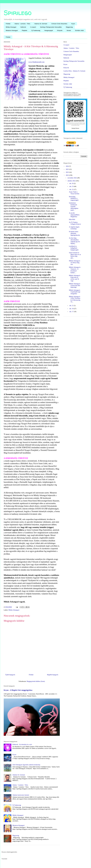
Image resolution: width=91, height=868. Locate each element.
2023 (68, 172)
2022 (68, 175)
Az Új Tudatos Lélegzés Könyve (75, 223)
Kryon (73, 24)
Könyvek (60, 30)
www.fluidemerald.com (36, 62)
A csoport (33, 27)
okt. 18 (72, 309)
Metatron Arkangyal (12, 30)
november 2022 (72, 178)
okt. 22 (72, 189)
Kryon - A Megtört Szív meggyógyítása (18, 690)
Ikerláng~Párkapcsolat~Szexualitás (51, 27)
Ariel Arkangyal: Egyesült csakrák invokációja (26, 765)
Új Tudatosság (36, 30)
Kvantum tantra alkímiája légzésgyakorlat (74, 233)
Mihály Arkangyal (11, 27)
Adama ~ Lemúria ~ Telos (22, 24)
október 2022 (72, 181)
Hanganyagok (49, 30)
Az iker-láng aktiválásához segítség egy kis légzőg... (74, 241)
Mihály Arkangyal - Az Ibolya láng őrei (75, 263)
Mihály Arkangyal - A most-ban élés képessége (75, 286)
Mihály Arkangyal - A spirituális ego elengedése (75, 292)
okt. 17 (72, 312)
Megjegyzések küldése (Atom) (36, 681)
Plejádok (25, 30)
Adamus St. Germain (41, 24)
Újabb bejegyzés (10, 675)
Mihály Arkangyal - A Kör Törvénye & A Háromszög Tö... (75, 299)
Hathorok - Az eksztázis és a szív (22, 744)
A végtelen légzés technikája (74, 228)
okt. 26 (72, 183)
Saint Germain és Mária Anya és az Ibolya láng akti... (75, 255)
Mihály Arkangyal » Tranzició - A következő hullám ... (75, 270)
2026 (68, 166)
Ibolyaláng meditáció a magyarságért (74, 198)
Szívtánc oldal (79, 30)
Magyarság (69, 27)
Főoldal (8, 24)
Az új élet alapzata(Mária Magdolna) (74, 215)
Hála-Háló (72, 219)
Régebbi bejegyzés (53, 675)
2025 (68, 169)
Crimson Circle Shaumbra (59, 24)
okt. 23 (72, 186)
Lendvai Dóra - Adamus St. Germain (74, 71)
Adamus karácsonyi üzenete (21, 795)
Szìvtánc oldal (68, 84)
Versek (69, 30)
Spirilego (18, 13)
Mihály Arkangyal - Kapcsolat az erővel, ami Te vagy (75, 278)
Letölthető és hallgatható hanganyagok (74, 248)
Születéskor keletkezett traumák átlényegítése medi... (74, 207)
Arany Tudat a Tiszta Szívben (74, 193)
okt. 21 (72, 306)
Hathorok (23, 27)
